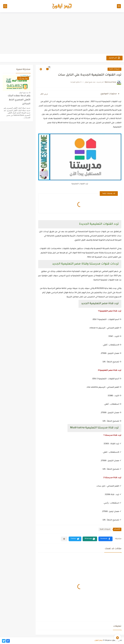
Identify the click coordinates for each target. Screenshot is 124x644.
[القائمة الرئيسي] (119, 6)
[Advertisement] (62, 33)
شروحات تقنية (114, 69)
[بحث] (5, 6)
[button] (105, 539)
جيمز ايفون (99, 640)
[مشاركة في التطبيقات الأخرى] (64, 539)
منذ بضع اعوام (24, 93)
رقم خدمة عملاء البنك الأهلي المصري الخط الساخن (19, 100)
